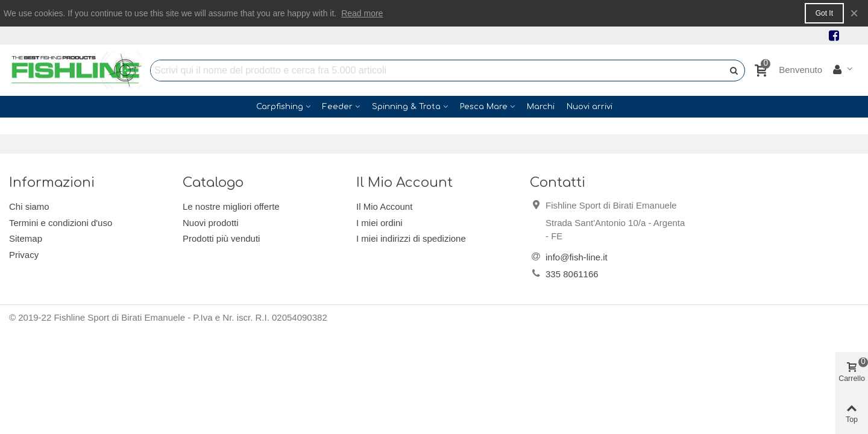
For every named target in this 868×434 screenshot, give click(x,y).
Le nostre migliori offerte (231, 206)
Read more (362, 13)
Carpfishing (280, 107)
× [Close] (854, 13)
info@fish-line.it (577, 257)
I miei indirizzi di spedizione (411, 238)
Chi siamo (29, 206)
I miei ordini (379, 223)
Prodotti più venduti (221, 238)
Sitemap (26, 238)
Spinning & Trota (406, 107)
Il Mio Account (384, 206)
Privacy (24, 255)
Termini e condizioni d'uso (61, 223)
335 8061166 (572, 274)
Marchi (541, 107)
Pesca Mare (484, 107)
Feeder (338, 107)
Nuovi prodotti (211, 223)
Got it (824, 13)
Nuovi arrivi (590, 107)
